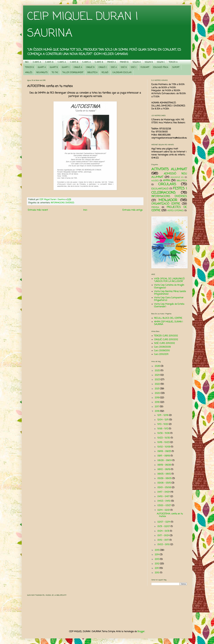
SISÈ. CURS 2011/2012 (164, 343)
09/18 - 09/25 (165, 451)
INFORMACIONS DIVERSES (63, 203)
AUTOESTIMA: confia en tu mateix (170, 515)
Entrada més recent (38, 210)
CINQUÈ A (78, 67)
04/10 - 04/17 (164, 497)
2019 (157, 398)
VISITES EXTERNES (175, 211)
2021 (157, 389)
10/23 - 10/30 (164, 438)
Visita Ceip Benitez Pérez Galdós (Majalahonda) (170, 293)
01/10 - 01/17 (163, 540)
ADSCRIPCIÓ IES (177, 177)
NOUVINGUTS (42, 73)
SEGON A (137, 62)
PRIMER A (111, 62)
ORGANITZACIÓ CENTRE (166, 204)
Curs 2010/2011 (161, 354)
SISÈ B (124, 67)
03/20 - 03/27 (165, 506)
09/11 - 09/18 (164, 456)
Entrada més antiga (132, 210)
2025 (158, 371)
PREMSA (155, 207)
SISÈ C (134, 67)
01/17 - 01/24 (164, 536)
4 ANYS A (62, 62)
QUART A (42, 67)
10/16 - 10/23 (164, 442)
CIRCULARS (167, 184)
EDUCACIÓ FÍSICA (161, 67)
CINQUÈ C (103, 67)
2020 (158, 393)
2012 (157, 564)
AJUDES (155, 181)
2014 (157, 555)
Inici (85, 210)
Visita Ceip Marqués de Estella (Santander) (169, 305)
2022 (158, 384)
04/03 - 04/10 (164, 501)
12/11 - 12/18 (163, 415)
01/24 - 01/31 (164, 531)
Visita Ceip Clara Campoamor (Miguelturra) (169, 299)
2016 (157, 411)
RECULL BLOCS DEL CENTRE (168, 318)
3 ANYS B (49, 62)
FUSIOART (145, 67)
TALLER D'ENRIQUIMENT (73, 73)
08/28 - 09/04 (165, 461)
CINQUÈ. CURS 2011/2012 (166, 340)
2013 (157, 559)
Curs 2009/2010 (162, 351)
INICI (27, 62)
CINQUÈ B (90, 67)
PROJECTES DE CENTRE (169, 209)
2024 (158, 375)
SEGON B (149, 62)
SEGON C (161, 62)
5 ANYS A (86, 62)
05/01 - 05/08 (165, 488)
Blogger (141, 632)
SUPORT (176, 67)
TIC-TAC (55, 73)
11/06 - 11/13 (163, 429)
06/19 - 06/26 (165, 465)
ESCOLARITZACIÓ (160, 189)
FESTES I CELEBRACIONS (169, 191)
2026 (158, 366)
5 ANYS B (99, 62)
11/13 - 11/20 (163, 424)
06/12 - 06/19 (164, 470)
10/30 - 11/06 (164, 433)
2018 (157, 402)
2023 (158, 380)
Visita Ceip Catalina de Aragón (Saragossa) (169, 286)
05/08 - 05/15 (164, 483)
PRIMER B (124, 62)
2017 (157, 407)
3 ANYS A (37, 62)
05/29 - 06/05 (165, 479)
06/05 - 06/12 (164, 474)
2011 (157, 568)
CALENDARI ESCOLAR (122, 73)
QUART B (54, 67)
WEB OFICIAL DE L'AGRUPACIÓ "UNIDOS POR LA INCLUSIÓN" (169, 280)
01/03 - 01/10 (164, 545)
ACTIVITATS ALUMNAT (169, 169)
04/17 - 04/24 (164, 492)
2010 (157, 573)
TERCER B (29, 67)
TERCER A (173, 62)
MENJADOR (168, 200)
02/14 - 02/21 (164, 510)
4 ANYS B (74, 62)
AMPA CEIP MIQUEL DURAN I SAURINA (168, 323)
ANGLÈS (29, 73)
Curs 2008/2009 (162, 347)
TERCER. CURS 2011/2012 (166, 336)
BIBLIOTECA (92, 73)
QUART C (66, 67)
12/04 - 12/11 (163, 420)
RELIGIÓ (105, 73)
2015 (157, 550)
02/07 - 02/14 (164, 522)
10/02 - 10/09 (164, 447)
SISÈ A (114, 67)
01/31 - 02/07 (164, 527)
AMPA (166, 181)
